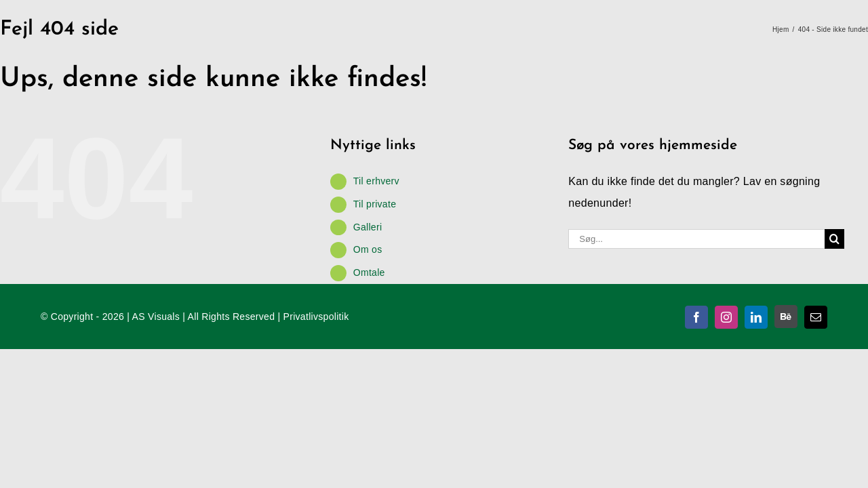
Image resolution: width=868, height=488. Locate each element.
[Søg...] (696, 239)
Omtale (369, 272)
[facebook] (696, 317)
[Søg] (834, 239)
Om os (368, 249)
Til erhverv (376, 181)
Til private (375, 204)
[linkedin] (756, 317)
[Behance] (786, 317)
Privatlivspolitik (316, 317)
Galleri (368, 227)
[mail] (816, 317)
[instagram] (726, 317)
